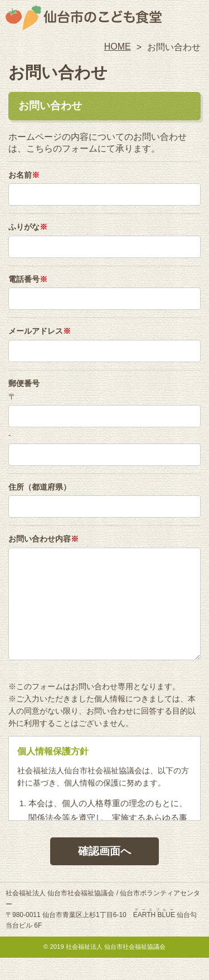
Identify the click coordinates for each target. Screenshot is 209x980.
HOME (118, 47)
